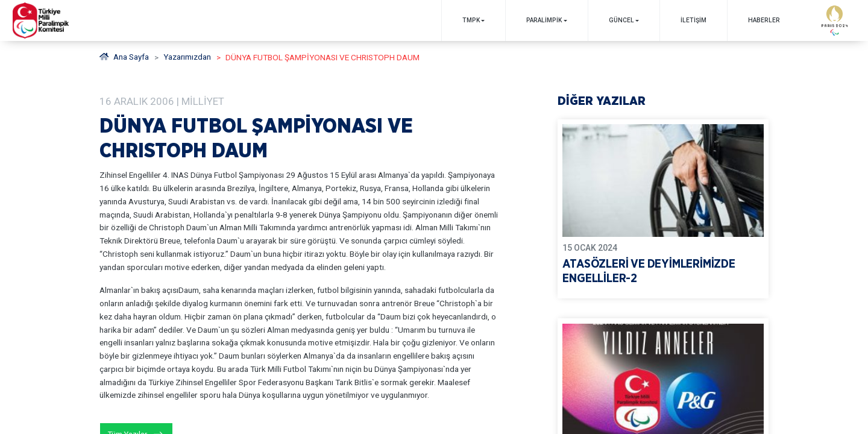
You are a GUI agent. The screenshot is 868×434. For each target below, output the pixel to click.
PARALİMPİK (543, 20)
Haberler (763, 20)
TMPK (470, 20)
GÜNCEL (621, 20)
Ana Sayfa (124, 57)
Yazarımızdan (188, 57)
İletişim (693, 20)
